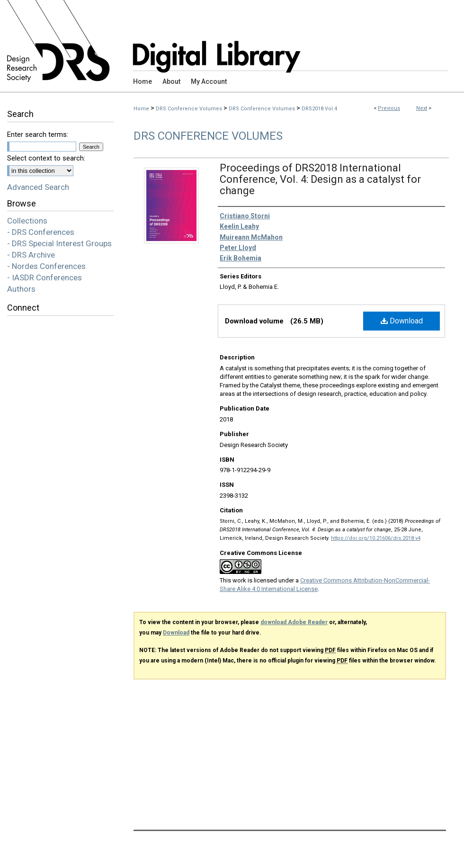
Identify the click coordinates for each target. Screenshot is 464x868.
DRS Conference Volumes (189, 109)
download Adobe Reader (294, 622)
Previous (389, 108)
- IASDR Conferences (45, 277)
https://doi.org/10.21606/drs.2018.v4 (376, 538)
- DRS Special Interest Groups (59, 243)
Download (402, 321)
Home (141, 109)
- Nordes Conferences (46, 266)
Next (422, 108)
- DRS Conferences (41, 232)
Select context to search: (46, 158)
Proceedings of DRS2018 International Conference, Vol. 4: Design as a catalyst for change (320, 179)
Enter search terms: (38, 134)
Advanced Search (38, 187)
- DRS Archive (31, 255)
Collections (27, 221)
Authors (21, 289)
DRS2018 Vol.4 (319, 109)
